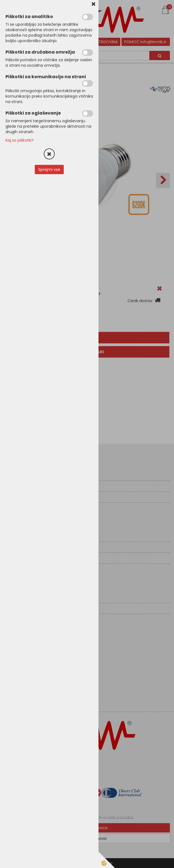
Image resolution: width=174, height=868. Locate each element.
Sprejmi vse (49, 169)
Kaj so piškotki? (20, 140)
